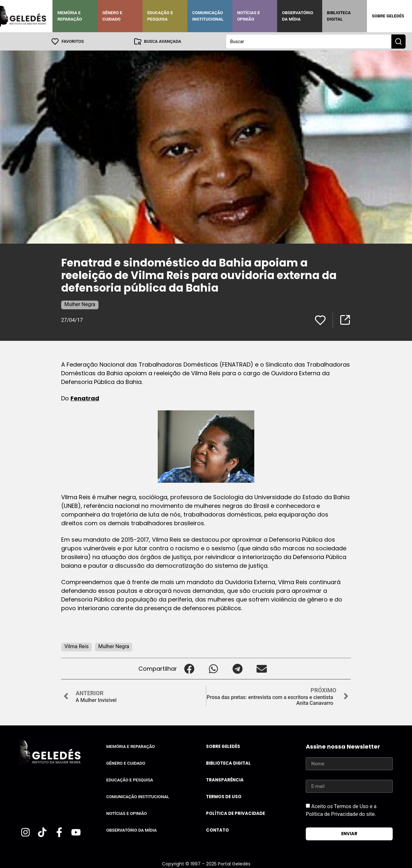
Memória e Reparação (70, 16)
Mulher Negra (80, 304)
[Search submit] (398, 41)
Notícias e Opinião (249, 16)
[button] (189, 668)
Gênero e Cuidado (112, 16)
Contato (217, 830)
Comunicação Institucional (208, 16)
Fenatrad (85, 398)
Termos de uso (224, 796)
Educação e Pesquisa (160, 16)
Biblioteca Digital (339, 16)
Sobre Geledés (388, 16)
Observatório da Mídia (298, 16)
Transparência (225, 780)
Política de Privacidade (235, 813)
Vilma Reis (76, 646)
